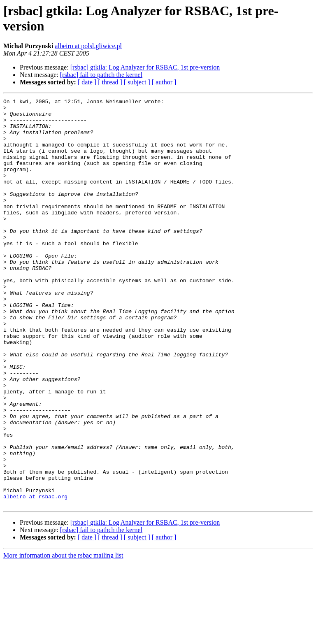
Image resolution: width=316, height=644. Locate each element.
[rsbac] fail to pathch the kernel (101, 75)
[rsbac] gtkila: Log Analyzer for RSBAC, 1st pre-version (145, 67)
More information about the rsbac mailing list (63, 637)
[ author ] (164, 82)
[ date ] (87, 82)
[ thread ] (110, 82)
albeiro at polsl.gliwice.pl (88, 46)
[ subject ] (137, 82)
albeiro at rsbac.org (35, 577)
